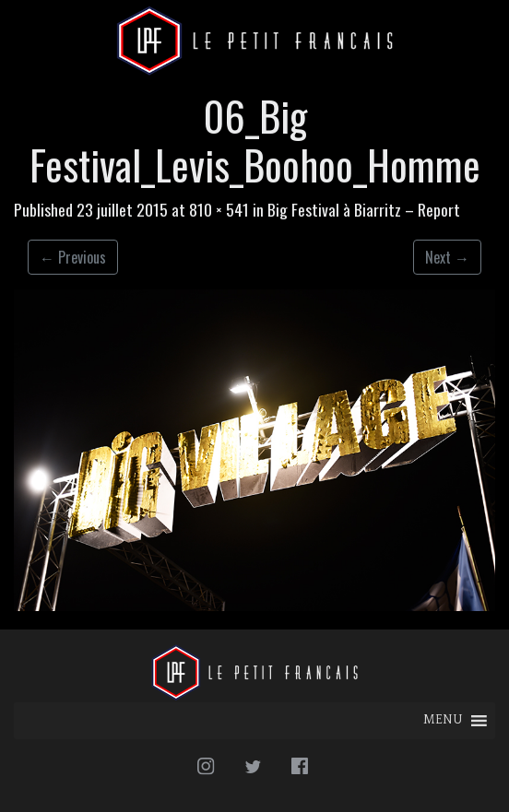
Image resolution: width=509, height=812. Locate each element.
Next (447, 257)
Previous (73, 257)
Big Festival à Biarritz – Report (364, 209)
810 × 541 (219, 209)
